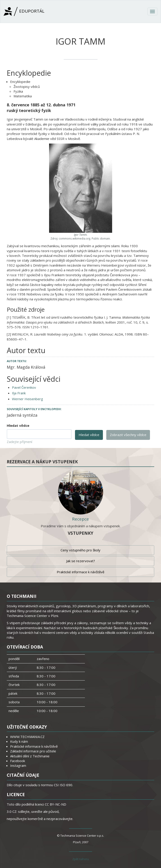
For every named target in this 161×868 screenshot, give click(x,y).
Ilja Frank (19, 393)
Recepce (80, 519)
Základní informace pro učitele (33, 751)
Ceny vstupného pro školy (80, 550)
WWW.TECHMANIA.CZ (27, 737)
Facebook (18, 761)
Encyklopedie (20, 82)
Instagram (18, 765)
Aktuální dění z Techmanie (30, 756)
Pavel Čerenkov (24, 387)
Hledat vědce (18, 425)
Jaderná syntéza (22, 415)
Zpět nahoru (81, 859)
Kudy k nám (19, 741)
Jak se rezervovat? (81, 561)
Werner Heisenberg (27, 399)
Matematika (23, 96)
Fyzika (18, 91)
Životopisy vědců (27, 87)
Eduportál (24, 11)
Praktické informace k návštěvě (80, 572)
